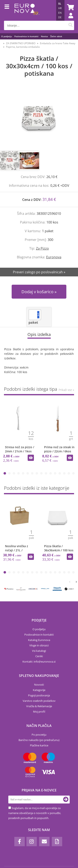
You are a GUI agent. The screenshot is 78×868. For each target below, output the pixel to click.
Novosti (39, 685)
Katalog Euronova (39, 640)
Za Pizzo (42, 248)
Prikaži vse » (66, 390)
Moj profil (39, 712)
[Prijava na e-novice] (66, 800)
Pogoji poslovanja (39, 695)
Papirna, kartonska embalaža (23, 47)
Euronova (54, 257)
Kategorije (39, 690)
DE (60, 17)
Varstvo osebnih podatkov (39, 701)
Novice (44, 36)
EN (60, 13)
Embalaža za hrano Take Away (58, 43)
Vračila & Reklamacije (39, 706)
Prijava (69, 20)
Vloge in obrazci (39, 645)
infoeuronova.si (45, 662)
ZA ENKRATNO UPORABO (21, 43)
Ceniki (39, 656)
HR (60, 8)
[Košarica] (70, 7)
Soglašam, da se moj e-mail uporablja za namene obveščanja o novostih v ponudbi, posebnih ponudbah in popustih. (35, 813)
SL (60, 4)
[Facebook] (20, 842)
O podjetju (7, 36)
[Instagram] (32, 842)
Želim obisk (56, 36)
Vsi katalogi (39, 651)
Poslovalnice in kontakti (26, 36)
